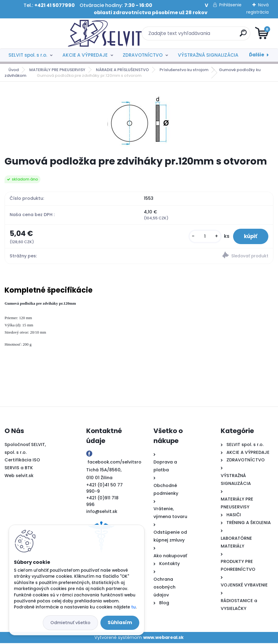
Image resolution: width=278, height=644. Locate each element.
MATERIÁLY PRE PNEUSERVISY (57, 70)
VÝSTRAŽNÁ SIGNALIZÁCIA (208, 55)
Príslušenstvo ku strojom (184, 70)
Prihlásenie (230, 5)
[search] (212, 35)
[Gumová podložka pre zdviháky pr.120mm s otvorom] (139, 119)
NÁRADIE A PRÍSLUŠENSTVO (122, 70)
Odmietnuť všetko (70, 623)
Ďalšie (257, 55)
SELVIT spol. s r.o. (28, 55)
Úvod (14, 70)
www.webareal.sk (163, 638)
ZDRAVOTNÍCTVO (143, 55)
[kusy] (202, 237)
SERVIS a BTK (19, 469)
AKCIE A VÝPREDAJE (85, 55)
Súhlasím (120, 622)
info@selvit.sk (102, 512)
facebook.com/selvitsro (114, 463)
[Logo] (41, 33)
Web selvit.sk (19, 476)
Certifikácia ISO (22, 461)
